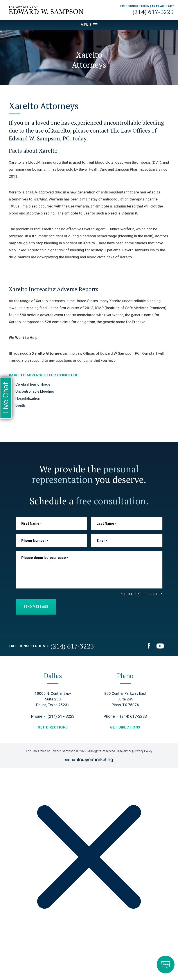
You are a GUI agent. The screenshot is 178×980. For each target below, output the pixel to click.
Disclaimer (125, 751)
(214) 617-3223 (153, 12)
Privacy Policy (143, 751)
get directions (53, 727)
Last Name (106, 524)
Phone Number (35, 541)
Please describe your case (45, 558)
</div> (33, 963)
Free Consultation (27, 646)
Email (102, 541)
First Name (31, 524)
